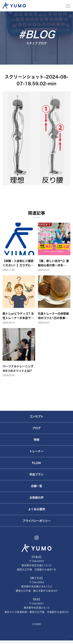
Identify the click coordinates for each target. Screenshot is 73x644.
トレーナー (36, 451)
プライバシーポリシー (37, 521)
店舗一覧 (37, 486)
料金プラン (36, 474)
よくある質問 (37, 509)
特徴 (37, 440)
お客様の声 (36, 498)
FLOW (37, 463)
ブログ (36, 428)
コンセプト (36, 416)
